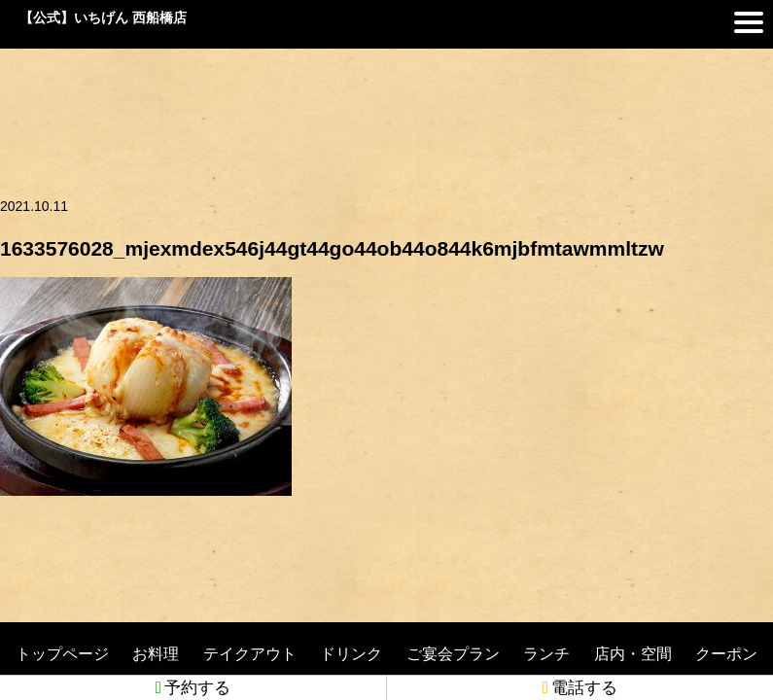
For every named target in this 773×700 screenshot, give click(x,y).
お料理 (156, 654)
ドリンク (351, 654)
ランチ (546, 654)
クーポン (726, 654)
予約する (193, 688)
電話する (580, 688)
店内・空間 (633, 654)
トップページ (62, 654)
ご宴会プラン (453, 654)
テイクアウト (250, 654)
